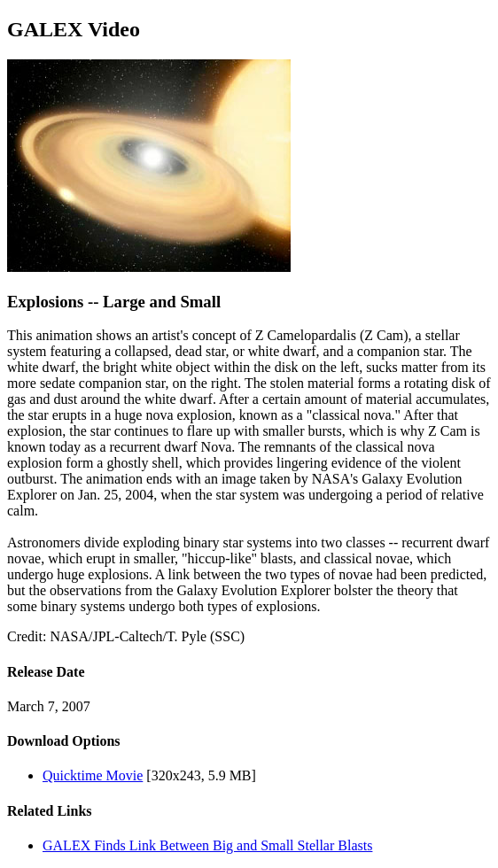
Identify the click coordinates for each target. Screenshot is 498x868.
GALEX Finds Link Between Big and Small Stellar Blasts (207, 845)
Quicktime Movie (93, 775)
